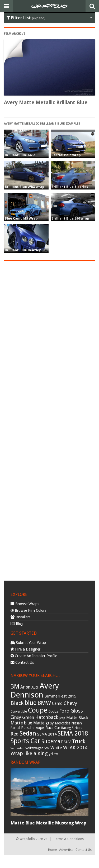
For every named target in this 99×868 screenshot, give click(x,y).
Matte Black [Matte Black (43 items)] (77, 718)
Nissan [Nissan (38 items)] (77, 723)
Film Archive (15, 34)
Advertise (66, 850)
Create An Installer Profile (34, 656)
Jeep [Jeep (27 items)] (62, 718)
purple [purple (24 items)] (40, 728)
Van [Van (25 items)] (13, 748)
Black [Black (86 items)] (17, 703)
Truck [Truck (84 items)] (79, 741)
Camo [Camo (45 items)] (57, 704)
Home (53, 850)
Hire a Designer (25, 649)
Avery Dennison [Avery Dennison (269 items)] (35, 690)
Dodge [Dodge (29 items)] (53, 712)
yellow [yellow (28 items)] (53, 754)
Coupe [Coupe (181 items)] (38, 710)
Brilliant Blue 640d (20, 155)
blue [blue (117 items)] (30, 703)
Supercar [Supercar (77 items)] (52, 741)
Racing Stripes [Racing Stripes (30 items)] (72, 728)
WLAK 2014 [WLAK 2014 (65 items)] (75, 748)
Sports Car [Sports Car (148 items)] (25, 741)
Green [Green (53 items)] (28, 717)
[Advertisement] (49, 420)
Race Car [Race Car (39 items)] (53, 728)
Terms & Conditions (69, 839)
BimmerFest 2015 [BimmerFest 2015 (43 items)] (60, 696)
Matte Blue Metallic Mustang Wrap (48, 823)
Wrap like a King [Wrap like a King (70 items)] (29, 753)
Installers (20, 617)
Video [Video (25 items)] (20, 748)
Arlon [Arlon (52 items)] (25, 687)
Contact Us (22, 662)
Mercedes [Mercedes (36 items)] (63, 723)
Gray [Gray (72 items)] (16, 717)
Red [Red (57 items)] (15, 734)
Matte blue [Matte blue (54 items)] (21, 723)
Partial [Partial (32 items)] (15, 728)
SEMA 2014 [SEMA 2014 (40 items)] (47, 734)
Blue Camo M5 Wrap (21, 218)
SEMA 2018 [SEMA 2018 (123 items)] (73, 733)
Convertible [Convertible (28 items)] (19, 712)
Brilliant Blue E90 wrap (70, 218)
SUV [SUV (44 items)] (67, 742)
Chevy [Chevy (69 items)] (70, 703)
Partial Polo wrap (66, 155)
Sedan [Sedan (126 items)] (28, 733)
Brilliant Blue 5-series (70, 187)
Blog (17, 624)
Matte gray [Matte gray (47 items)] (44, 723)
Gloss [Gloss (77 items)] (77, 711)
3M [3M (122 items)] (15, 686)
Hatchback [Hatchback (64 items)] (47, 717)
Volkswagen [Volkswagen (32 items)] (34, 748)
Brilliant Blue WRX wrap (25, 187)
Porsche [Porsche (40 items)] (28, 728)
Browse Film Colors (28, 610)
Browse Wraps (25, 604)
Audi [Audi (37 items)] (35, 687)
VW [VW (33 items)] (47, 748)
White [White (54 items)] (56, 748)
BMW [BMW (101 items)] (44, 703)
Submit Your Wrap (28, 643)
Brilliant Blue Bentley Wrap (28, 250)
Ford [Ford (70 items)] (64, 711)
